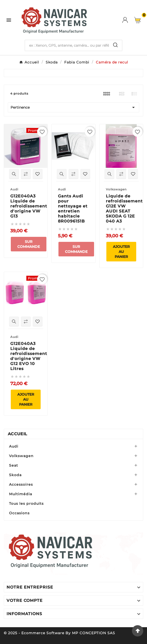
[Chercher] (67, 45)
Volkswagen (21, 456)
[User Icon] (128, 20)
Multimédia (21, 494)
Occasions (19, 513)
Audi (14, 446)
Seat (14, 465)
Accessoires (21, 484)
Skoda (15, 475)
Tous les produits (26, 504)
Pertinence (73, 107)
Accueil (17, 434)
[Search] (115, 45)
